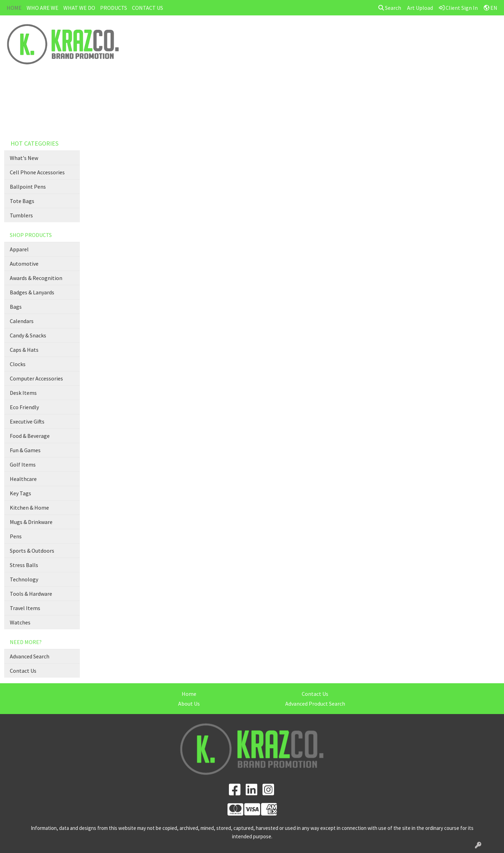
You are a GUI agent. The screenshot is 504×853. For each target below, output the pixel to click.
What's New (24, 158)
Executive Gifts (27, 421)
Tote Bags (22, 201)
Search (390, 8)
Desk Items (23, 393)
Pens (16, 536)
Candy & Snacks (28, 335)
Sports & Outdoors (32, 551)
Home (189, 694)
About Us (189, 704)
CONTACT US (148, 8)
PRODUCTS (114, 8)
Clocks (18, 364)
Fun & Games (25, 450)
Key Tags (20, 493)
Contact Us (23, 671)
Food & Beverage (30, 436)
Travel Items (25, 608)
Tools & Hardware (31, 594)
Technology (24, 579)
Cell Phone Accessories (37, 172)
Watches (20, 622)
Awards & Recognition (36, 278)
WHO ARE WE (43, 8)
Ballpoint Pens (28, 187)
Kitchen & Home (29, 508)
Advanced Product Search (315, 704)
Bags (16, 307)
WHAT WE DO (79, 8)
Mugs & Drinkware (31, 522)
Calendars (22, 321)
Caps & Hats (24, 350)
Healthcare (23, 479)
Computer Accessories (36, 378)
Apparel (19, 249)
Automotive (24, 264)
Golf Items (23, 464)
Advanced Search (30, 656)
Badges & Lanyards (32, 292)
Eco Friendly (24, 407)
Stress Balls (24, 565)
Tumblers (21, 215)
